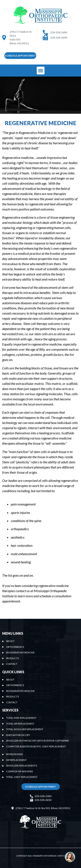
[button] (20, 56)
